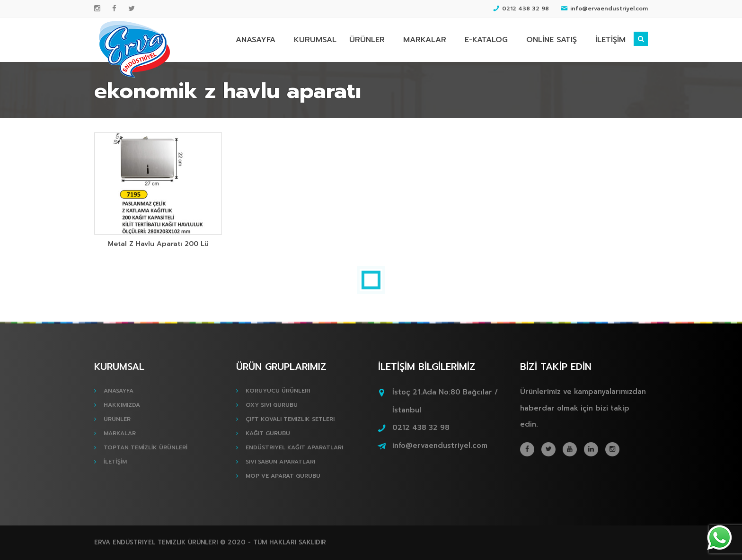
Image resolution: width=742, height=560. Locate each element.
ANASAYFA (256, 40)
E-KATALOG (486, 40)
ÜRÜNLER (367, 40)
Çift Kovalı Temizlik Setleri (290, 419)
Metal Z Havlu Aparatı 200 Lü (158, 244)
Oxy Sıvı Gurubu (272, 405)
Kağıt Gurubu (268, 433)
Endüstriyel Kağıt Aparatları (294, 447)
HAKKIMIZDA (122, 405)
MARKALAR (425, 40)
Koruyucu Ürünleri (278, 391)
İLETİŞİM (610, 40)
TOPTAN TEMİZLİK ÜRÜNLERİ (146, 447)
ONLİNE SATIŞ (552, 40)
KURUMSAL (315, 40)
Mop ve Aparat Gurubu (283, 476)
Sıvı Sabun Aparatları (280, 462)
